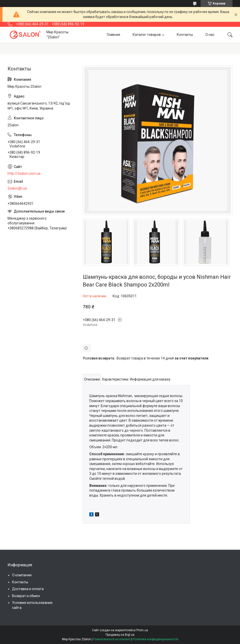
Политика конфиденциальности (155, 639)
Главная (113, 35)
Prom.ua (142, 630)
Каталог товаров (147, 35)
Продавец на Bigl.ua (120, 635)
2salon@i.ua (17, 188)
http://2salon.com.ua (24, 173)
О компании (22, 575)
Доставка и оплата (28, 589)
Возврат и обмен (26, 596)
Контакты (185, 35)
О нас (210, 35)
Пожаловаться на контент (112, 639)
